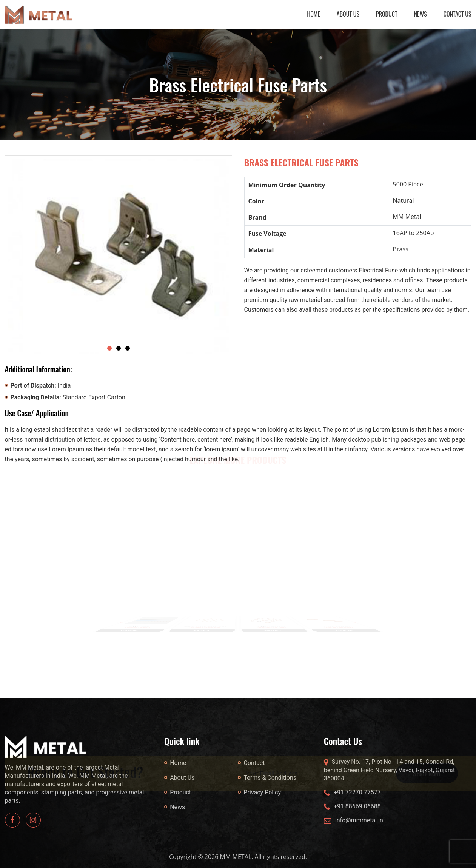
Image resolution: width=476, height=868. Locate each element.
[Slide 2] (119, 348)
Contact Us (458, 14)
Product (387, 14)
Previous (119, 622)
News (421, 14)
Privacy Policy (262, 792)
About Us (348, 14)
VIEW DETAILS (127, 632)
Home (313, 14)
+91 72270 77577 (357, 792)
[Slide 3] (128, 348)
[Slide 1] (109, 348)
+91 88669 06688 (357, 806)
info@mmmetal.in (359, 820)
